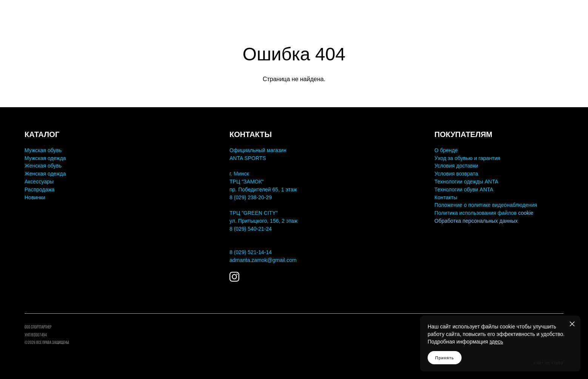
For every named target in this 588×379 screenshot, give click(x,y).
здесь (496, 342)
